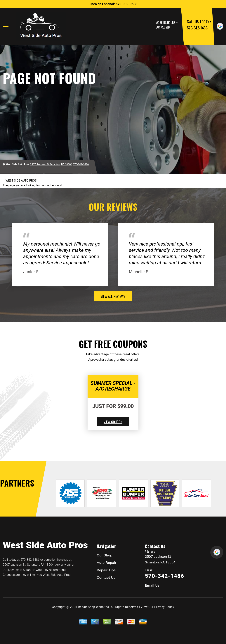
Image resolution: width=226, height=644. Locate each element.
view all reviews (113, 296)
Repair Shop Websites (93, 607)
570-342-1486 (197, 28)
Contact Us (106, 578)
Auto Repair (107, 563)
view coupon (113, 422)
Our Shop (105, 555)
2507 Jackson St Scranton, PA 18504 (51, 164)
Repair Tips (106, 570)
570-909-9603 (126, 4)
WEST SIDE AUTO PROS (21, 181)
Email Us (152, 585)
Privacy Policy (164, 607)
